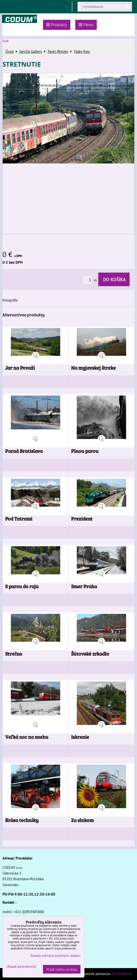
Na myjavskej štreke (93, 368)
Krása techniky (22, 820)
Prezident (82, 519)
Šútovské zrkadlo (90, 654)
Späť (5, 41)
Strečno (14, 654)
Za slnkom (82, 820)
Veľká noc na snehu (27, 737)
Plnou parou (85, 451)
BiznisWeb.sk (122, 974)
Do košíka (114, 279)
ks (90, 280)
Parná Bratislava (24, 451)
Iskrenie (80, 737)
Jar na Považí (20, 368)
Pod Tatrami (19, 519)
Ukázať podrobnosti (21, 966)
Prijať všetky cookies (62, 969)
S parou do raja (22, 586)
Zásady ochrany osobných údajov (55, 955)
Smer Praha (84, 586)
